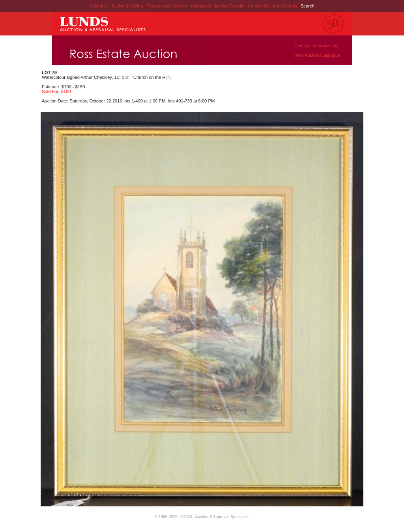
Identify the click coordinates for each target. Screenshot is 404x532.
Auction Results (230, 6)
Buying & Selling (128, 6)
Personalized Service (167, 6)
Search (308, 6)
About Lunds (285, 6)
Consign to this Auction (316, 46)
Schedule (99, 6)
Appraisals (201, 6)
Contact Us (258, 6)
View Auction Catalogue (317, 55)
